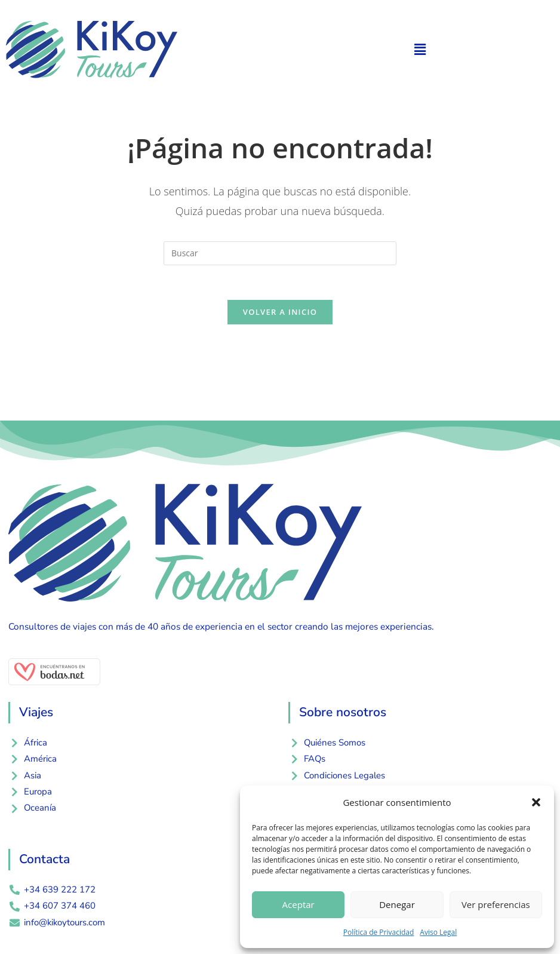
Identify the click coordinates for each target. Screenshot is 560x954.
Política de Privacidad (379, 932)
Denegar (397, 904)
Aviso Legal (438, 932)
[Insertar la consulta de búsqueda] (280, 253)
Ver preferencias (496, 904)
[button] (536, 802)
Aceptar (299, 904)
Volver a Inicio (280, 314)
